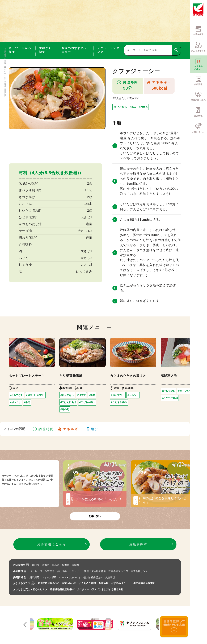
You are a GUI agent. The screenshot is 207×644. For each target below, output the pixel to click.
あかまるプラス (24, 583)
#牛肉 (27, 402)
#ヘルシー (133, 395)
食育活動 (103, 583)
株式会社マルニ (118, 571)
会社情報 (20, 571)
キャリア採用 (49, 577)
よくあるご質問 (87, 583)
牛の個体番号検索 (144, 583)
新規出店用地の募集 (95, 571)
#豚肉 (133, 107)
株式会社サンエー (140, 571)
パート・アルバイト (70, 577)
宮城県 (46, 565)
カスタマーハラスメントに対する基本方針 (100, 589)
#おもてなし (120, 107)
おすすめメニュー (121, 583)
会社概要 (62, 571)
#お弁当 (143, 107)
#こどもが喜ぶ (87, 402)
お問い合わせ (69, 583)
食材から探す (46, 50)
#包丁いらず (185, 391)
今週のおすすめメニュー (74, 50)
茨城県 (75, 565)
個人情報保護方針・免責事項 (99, 577)
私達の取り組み (48, 583)
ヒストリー (75, 571)
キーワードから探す (20, 50)
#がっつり (15, 402)
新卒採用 (34, 577)
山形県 (36, 565)
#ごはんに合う (68, 402)
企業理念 (49, 571)
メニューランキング (108, 50)
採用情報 (20, 577)
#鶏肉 (92, 395)
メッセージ (36, 571)
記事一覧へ (95, 516)
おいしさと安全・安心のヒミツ (30, 589)
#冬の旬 (65, 409)
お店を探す (21, 565)
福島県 (56, 565)
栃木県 (66, 565)
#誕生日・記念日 (35, 395)
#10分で (81, 395)
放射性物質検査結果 (62, 589)
